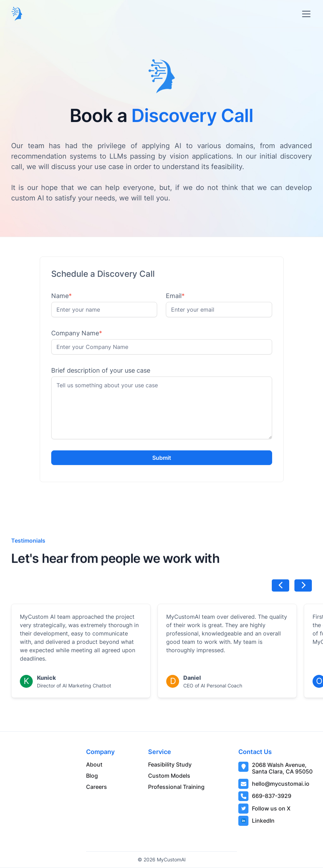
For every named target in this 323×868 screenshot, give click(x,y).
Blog (92, 776)
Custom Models (169, 776)
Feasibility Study (170, 764)
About (94, 764)
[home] (17, 14)
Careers (97, 787)
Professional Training (176, 787)
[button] (305, 14)
